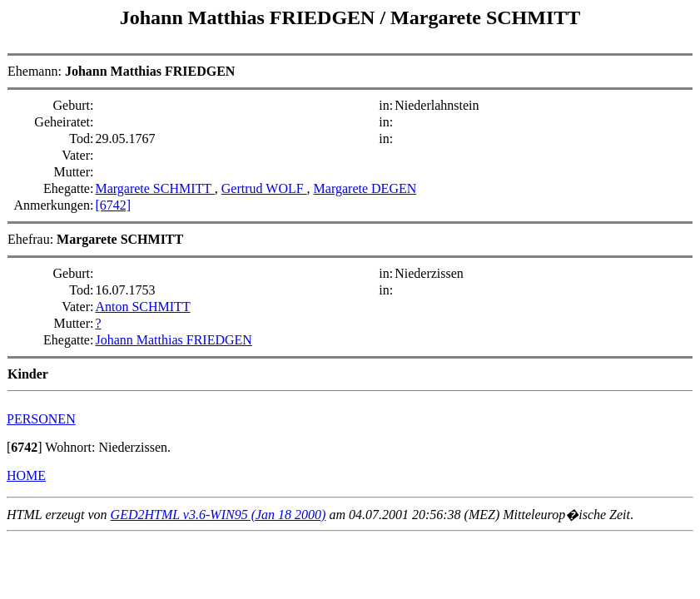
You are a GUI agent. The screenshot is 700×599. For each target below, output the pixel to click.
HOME (26, 475)
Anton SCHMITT (142, 307)
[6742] (113, 205)
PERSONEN (41, 419)
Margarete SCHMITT (485, 17)
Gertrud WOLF (264, 188)
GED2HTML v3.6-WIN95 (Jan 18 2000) (218, 515)
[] (25, 447)
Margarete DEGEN (365, 188)
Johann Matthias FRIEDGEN (250, 17)
